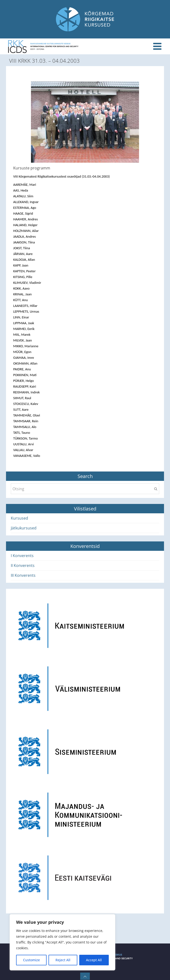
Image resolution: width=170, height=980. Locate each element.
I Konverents (22, 556)
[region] (62, 942)
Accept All (94, 960)
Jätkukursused (24, 528)
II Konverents (23, 565)
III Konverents (23, 575)
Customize (31, 960)
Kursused (19, 518)
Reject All (63, 960)
